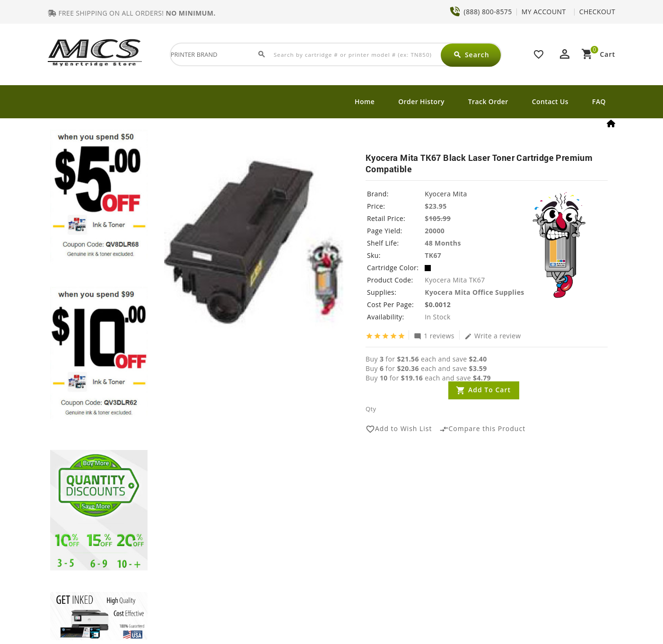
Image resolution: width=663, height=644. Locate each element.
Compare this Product (483, 429)
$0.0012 (438, 304)
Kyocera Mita (446, 194)
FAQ (599, 101)
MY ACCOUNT (544, 12)
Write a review (493, 335)
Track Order (488, 101)
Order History (421, 101)
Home (365, 101)
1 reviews (434, 335)
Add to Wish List (399, 429)
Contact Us (550, 101)
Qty (371, 409)
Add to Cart (489, 390)
